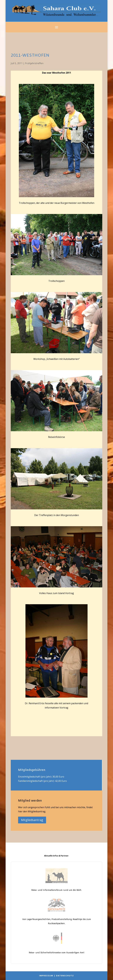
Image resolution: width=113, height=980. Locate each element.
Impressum (46, 976)
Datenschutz (65, 976)
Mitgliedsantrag (32, 820)
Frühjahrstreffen (34, 63)
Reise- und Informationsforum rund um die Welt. (56, 890)
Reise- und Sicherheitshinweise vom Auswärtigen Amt (57, 953)
